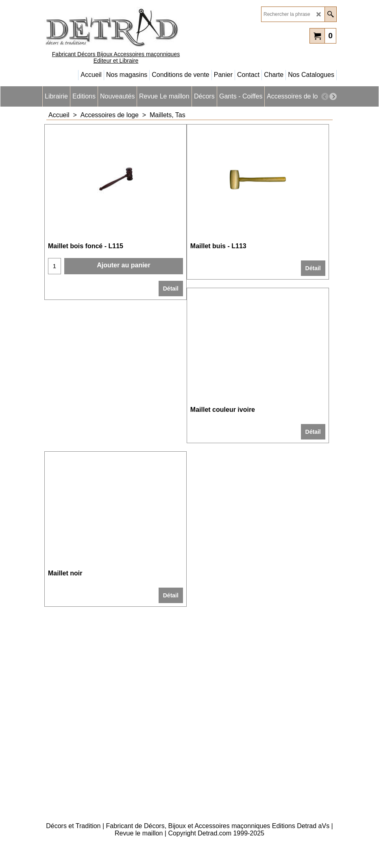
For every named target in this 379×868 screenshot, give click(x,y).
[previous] (325, 96)
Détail (171, 289)
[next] (333, 96)
